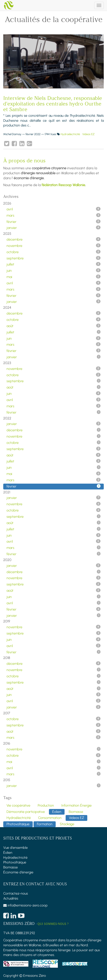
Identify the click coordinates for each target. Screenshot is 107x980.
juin (53, 270)
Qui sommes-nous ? (53, 924)
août (53, 326)
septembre (53, 258)
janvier (53, 228)
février (53, 222)
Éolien (8, 853)
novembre (53, 246)
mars (53, 215)
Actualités (11, 898)
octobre (53, 252)
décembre (53, 239)
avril (53, 209)
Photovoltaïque (15, 862)
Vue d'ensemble (15, 848)
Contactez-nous (16, 893)
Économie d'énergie (18, 872)
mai (53, 277)
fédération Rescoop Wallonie (63, 185)
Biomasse (11, 867)
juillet (53, 264)
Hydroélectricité (70, 134)
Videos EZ (88, 134)
